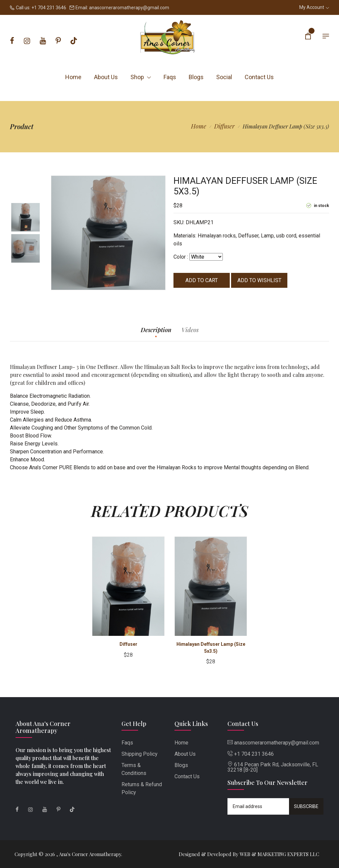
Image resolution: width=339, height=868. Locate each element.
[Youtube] (43, 41)
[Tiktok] (74, 41)
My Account (314, 7)
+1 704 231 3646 (49, 8)
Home (73, 77)
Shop (141, 77)
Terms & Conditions (134, 769)
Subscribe (306, 806)
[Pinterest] (58, 41)
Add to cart (202, 280)
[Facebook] (12, 41)
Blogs (196, 77)
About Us (106, 77)
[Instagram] (27, 41)
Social (224, 77)
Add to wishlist (259, 280)
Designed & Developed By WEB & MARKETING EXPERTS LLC (249, 854)
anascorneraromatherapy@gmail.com (129, 8)
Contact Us (259, 77)
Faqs (170, 77)
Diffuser (224, 126)
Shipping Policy (140, 754)
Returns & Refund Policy (142, 788)
